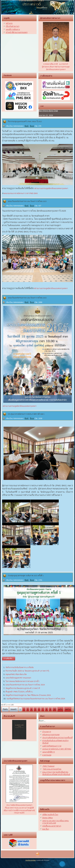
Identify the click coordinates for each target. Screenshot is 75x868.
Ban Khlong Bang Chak (48, 111)
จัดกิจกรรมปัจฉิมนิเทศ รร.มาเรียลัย (20, 667)
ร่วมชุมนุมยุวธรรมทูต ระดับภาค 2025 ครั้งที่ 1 (26, 576)
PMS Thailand (48, 766)
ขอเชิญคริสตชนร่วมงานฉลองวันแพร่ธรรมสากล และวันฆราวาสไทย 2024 (36, 699)
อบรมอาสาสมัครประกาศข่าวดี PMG (57, 749)
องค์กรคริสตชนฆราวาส (52, 746)
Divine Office (48, 818)
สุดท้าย (68, 709)
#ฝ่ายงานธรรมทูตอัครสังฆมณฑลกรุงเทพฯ (51, 188)
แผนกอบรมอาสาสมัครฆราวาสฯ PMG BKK (21, 193)
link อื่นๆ (46, 829)
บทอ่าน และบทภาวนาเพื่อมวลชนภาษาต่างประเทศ (56, 822)
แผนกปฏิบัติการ (49, 752)
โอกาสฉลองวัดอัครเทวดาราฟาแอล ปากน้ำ (22, 681)
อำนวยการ (47, 732)
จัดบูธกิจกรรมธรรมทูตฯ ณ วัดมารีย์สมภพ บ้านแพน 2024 (28, 695)
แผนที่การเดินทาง (13, 29)
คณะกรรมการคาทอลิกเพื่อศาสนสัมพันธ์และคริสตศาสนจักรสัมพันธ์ (56, 773)
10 (54, 709)
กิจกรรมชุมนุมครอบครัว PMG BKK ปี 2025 (25, 121)
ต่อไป (60, 709)
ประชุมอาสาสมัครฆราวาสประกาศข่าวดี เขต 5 (26, 414)
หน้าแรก (9, 23)
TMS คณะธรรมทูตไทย (52, 769)
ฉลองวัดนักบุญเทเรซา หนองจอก (18, 678)
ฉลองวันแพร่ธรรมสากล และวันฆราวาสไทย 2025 (27, 201)
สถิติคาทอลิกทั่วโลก (50, 815)
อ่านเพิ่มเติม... (9, 659)
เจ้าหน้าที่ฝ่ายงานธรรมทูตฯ (17, 32)
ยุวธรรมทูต (47, 755)
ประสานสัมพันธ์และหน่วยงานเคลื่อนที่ (57, 738)
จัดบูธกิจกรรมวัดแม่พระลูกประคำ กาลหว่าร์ (23, 688)
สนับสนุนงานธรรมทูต (51, 735)
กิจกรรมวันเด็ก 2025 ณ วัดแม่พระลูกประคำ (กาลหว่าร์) (27, 671)
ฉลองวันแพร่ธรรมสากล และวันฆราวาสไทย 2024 (25, 685)
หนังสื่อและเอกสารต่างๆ (52, 826)
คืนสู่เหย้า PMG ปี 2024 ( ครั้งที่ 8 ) (19, 692)
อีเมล (32, 126)
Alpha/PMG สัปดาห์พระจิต (16, 674)
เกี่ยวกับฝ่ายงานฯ (12, 26)
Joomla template (31, 860)
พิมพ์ (27, 126)
